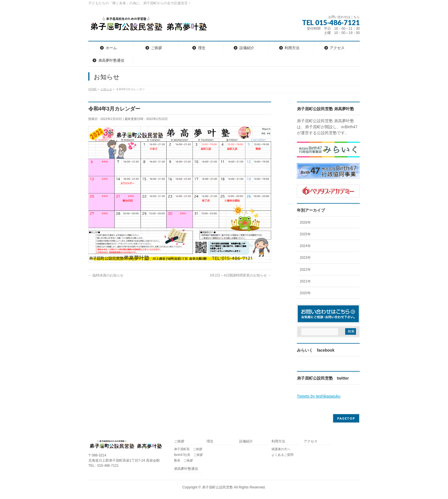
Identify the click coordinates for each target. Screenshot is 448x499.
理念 (210, 441)
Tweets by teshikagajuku (319, 396)
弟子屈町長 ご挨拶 (188, 449)
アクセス (311, 441)
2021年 (305, 281)
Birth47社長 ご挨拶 (188, 455)
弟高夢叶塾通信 (186, 469)
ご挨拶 (179, 441)
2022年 (305, 270)
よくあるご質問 (282, 455)
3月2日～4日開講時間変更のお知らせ (240, 275)
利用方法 (278, 441)
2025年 (305, 234)
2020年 (305, 293)
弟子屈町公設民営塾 (217, 487)
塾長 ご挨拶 (183, 460)
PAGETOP (346, 418)
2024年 (305, 246)
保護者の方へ (281, 449)
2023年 (305, 258)
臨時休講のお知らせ (106, 275)
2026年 (305, 223)
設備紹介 (246, 441)
